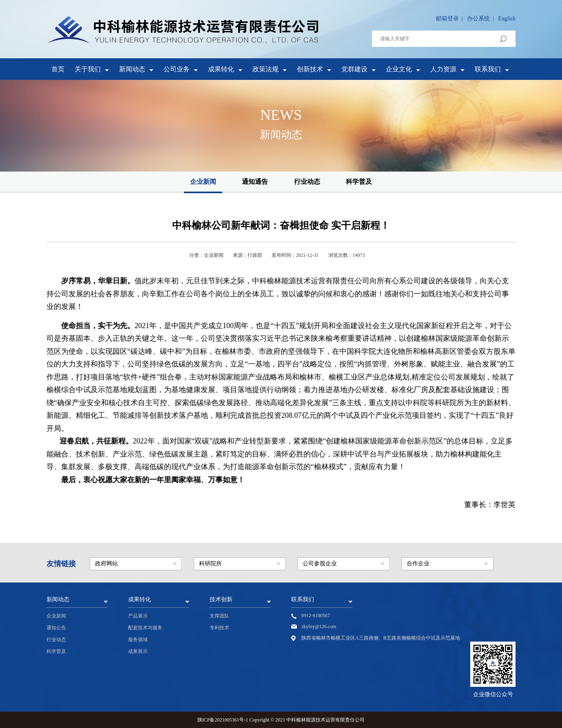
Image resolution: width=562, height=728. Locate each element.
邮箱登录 (447, 19)
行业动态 (307, 182)
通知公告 (56, 628)
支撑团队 (219, 616)
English (507, 19)
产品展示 (138, 616)
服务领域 (138, 640)
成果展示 (138, 651)
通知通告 (255, 182)
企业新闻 (203, 182)
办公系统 (478, 19)
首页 (58, 69)
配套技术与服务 (145, 628)
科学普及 (359, 182)
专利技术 (219, 628)
